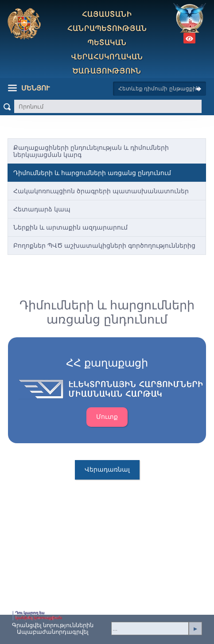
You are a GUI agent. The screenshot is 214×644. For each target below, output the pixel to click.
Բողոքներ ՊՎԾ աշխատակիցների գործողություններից (104, 246)
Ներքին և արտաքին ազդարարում (70, 227)
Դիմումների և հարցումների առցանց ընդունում (92, 173)
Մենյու (29, 88)
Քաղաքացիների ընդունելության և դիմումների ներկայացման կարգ (91, 151)
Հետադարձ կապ (42, 209)
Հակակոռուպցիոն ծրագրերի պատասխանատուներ (101, 191)
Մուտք (107, 417)
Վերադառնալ (107, 469)
